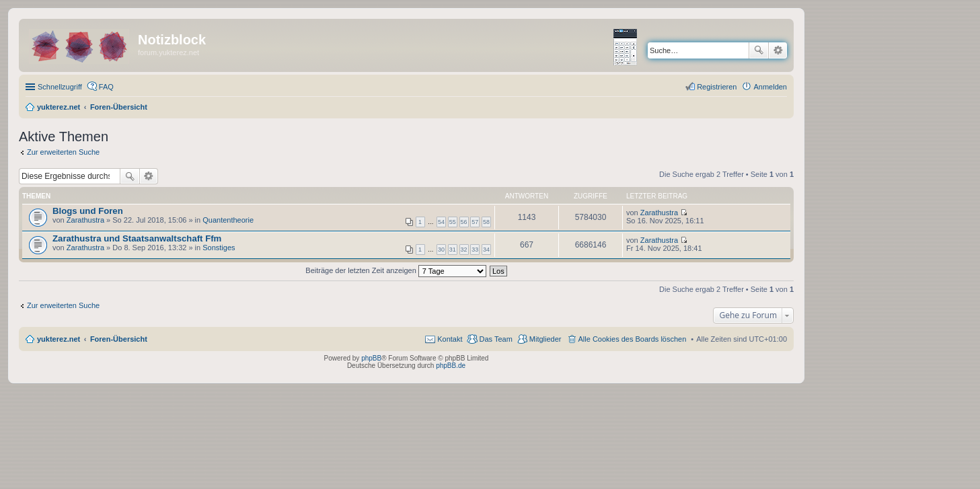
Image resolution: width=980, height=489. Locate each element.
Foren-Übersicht (119, 339)
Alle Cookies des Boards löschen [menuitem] (633, 339)
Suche (759, 50)
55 (453, 222)
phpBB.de (451, 366)
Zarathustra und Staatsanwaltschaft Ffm (137, 238)
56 (464, 222)
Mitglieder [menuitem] (545, 339)
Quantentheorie (228, 220)
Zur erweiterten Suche (63, 152)
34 (486, 250)
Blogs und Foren (88, 211)
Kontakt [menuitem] (450, 339)
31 (453, 250)
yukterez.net (59, 339)
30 (441, 250)
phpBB (371, 358)
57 (475, 222)
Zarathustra (85, 220)
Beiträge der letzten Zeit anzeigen (396, 270)
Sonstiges (219, 248)
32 (464, 250)
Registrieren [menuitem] (717, 87)
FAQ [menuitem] (106, 87)
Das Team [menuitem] (495, 339)
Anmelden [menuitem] (770, 87)
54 (441, 222)
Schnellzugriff (60, 87)
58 (486, 222)
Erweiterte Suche (778, 50)
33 (475, 250)
